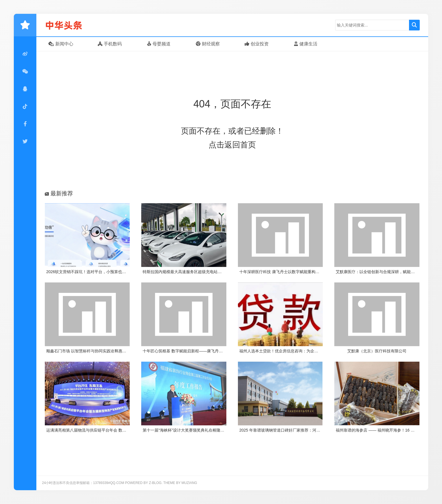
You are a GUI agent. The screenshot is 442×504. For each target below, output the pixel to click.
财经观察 (208, 44)
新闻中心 (61, 44)
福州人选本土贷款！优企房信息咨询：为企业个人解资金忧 (291, 351)
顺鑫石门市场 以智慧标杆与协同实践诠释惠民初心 (90, 351)
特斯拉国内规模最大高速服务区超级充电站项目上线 (188, 272)
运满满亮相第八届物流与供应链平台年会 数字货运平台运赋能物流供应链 (110, 430)
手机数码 (110, 44)
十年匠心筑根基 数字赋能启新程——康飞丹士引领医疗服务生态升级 (202, 351)
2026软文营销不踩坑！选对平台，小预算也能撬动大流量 (96, 272)
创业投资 (257, 44)
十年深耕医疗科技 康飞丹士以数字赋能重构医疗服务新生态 (291, 272)
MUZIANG (189, 483)
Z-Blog (155, 483)
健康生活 (306, 44)
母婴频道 (159, 44)
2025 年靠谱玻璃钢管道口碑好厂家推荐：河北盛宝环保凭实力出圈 (298, 430)
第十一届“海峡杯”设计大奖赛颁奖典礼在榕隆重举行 (187, 430)
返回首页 (240, 145)
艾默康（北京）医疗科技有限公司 (377, 351)
